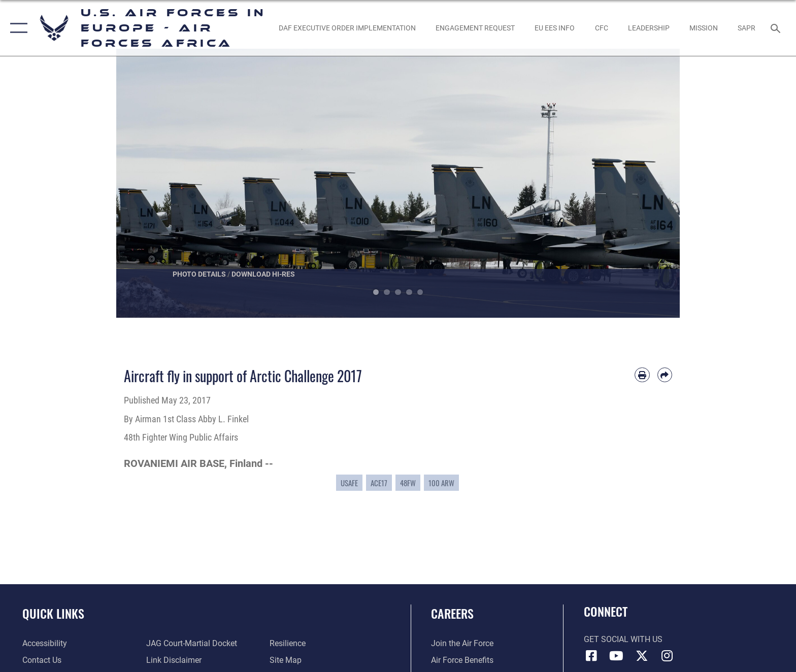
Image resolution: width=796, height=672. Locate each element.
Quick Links (53, 613)
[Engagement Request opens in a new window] (475, 28)
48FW (408, 483)
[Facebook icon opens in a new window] (591, 656)
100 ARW (441, 483)
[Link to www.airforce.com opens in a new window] (462, 643)
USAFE (349, 483)
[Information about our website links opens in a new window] (174, 660)
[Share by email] (665, 375)
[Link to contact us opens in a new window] (42, 660)
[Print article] (642, 375)
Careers (452, 613)
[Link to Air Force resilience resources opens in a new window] (288, 643)
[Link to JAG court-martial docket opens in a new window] (192, 643)
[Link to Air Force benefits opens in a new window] (462, 660)
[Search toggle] (777, 28)
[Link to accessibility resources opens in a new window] (45, 643)
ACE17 (379, 483)
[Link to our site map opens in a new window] (286, 660)
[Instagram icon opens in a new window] (667, 656)
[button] (16, 28)
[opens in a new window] (347, 28)
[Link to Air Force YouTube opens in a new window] (616, 656)
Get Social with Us (623, 639)
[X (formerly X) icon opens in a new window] (642, 656)
